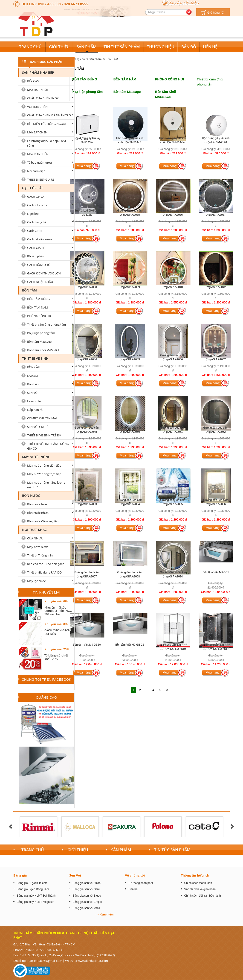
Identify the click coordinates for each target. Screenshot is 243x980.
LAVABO (33, 376)
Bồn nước (31, 496)
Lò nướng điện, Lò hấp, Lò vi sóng (46, 143)
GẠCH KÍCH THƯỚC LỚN (44, 273)
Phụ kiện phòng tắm (87, 92)
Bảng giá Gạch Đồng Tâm (33, 889)
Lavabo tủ (34, 401)
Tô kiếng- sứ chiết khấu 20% (56, 657)
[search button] (189, 12)
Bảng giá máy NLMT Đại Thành (36, 896)
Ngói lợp (33, 214)
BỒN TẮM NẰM (125, 79)
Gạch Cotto (35, 231)
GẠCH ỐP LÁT (33, 188)
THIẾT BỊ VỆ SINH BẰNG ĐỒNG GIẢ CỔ (48, 446)
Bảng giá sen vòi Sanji (86, 889)
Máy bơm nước (38, 547)
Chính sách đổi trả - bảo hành (203, 896)
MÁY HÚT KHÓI (38, 90)
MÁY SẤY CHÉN (37, 132)
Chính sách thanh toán (198, 883)
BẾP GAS (33, 81)
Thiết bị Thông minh (41, 555)
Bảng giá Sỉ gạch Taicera (32, 883)
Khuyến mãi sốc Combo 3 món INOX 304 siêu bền (58, 611)
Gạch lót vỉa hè (37, 205)
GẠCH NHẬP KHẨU (40, 282)
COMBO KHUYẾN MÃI (42, 418)
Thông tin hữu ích (195, 875)
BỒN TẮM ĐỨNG (84, 79)
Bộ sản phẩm (36, 256)
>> (167, 690)
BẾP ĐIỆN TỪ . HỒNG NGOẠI (46, 124)
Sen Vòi (75, 875)
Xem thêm (107, 914)
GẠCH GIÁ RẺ (36, 248)
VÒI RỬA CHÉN (37, 107)
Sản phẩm (95, 59)
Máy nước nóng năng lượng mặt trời (46, 485)
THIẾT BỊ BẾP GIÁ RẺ (41, 180)
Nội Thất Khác (34, 530)
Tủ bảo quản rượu (39, 162)
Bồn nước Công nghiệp (43, 521)
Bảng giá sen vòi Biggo (87, 896)
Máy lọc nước (36, 581)
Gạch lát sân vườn (39, 239)
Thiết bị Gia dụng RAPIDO (44, 572)
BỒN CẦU (34, 367)
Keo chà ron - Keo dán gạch (46, 564)
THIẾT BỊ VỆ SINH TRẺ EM (44, 435)
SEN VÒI (33, 393)
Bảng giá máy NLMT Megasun (35, 902)
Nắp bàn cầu (36, 410)
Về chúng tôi (135, 875)
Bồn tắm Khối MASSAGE (43, 350)
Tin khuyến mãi (46, 592)
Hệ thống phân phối (141, 883)
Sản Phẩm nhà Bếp (38, 72)
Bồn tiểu (33, 384)
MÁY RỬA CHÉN (38, 154)
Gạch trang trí (36, 222)
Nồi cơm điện (36, 171)
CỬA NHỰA (35, 538)
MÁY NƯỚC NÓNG (36, 457)
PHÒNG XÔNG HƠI (169, 79)
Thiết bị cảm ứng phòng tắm (46, 324)
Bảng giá (20, 875)
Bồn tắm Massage (127, 92)
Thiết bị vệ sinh (35, 358)
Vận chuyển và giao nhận (200, 889)
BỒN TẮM (112, 59)
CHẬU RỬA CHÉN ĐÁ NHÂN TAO (49, 115)
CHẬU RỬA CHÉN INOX (43, 98)
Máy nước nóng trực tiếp (44, 474)
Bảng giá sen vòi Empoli (88, 902)
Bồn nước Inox (37, 504)
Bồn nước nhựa (38, 513)
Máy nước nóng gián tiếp (44, 465)
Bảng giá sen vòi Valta (86, 908)
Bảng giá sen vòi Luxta (87, 883)
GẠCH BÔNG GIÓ (39, 265)
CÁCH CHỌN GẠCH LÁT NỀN (57, 632)
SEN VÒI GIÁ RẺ (38, 427)
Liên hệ (133, 889)
